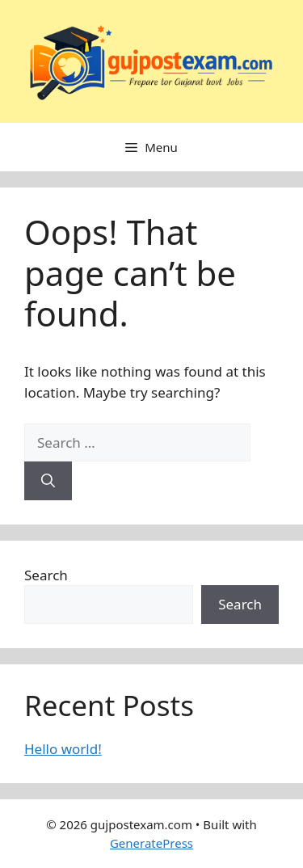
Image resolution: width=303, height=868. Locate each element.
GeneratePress (151, 843)
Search (46, 575)
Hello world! (63, 749)
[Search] (48, 481)
